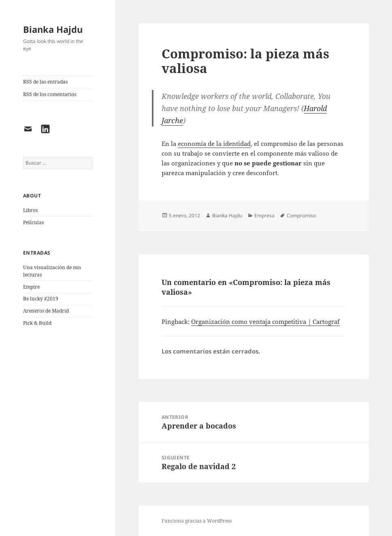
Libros (30, 210)
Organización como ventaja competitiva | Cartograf (265, 322)
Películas (33, 222)
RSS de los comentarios (50, 94)
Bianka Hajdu (53, 29)
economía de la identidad (214, 144)
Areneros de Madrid (46, 311)
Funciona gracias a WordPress (197, 521)
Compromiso (301, 215)
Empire (31, 287)
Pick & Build (37, 323)
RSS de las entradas (45, 82)
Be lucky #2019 (41, 299)
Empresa (264, 215)
